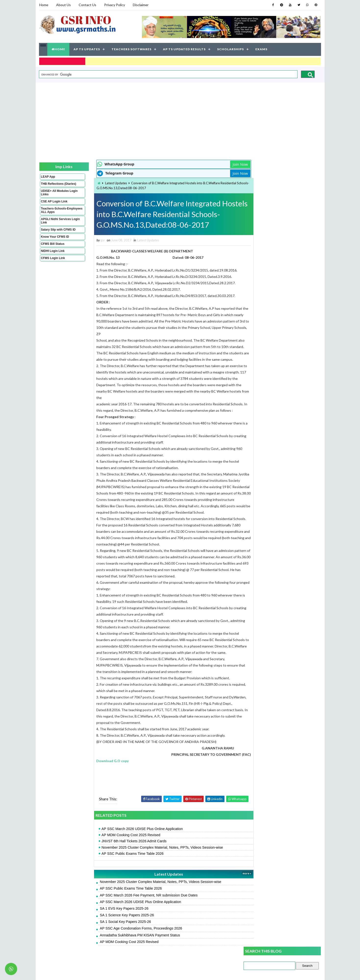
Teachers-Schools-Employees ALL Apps (56, 213)
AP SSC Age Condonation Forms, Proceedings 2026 (132, 935)
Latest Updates (107, 183)
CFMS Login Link (53, 261)
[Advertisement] (180, 120)
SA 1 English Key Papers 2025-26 (269, 350)
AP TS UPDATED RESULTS (185, 49)
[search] (168, 74)
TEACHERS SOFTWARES (132, 49)
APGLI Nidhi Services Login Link (56, 224)
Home (44, 5)
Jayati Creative (157, 971)
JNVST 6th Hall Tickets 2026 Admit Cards (125, 848)
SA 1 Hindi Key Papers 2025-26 (268, 377)
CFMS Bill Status (53, 247)
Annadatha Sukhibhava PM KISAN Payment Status (130, 942)
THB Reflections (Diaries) (52, 185)
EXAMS (262, 49)
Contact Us (87, 5)
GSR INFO (85, 971)
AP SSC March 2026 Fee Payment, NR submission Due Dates (139, 902)
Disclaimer (141, 5)
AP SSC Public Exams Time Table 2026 (123, 860)
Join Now (226, 164)
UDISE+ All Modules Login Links (55, 196)
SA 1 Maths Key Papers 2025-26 (269, 293)
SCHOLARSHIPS (231, 49)
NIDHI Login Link (53, 254)
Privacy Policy (115, 5)
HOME (59, 49)
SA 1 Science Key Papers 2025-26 (118, 921)
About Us (63, 5)
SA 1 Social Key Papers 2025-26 (116, 928)
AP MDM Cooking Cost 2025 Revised (122, 842)
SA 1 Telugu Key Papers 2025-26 (269, 319)
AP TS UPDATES (87, 49)
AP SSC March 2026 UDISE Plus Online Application (133, 835)
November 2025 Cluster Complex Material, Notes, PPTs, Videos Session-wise (153, 854)
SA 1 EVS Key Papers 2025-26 (115, 915)
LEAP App (48, 176)
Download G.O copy (103, 767)
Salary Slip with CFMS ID (58, 233)
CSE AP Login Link (54, 204)
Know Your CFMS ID (55, 240)
